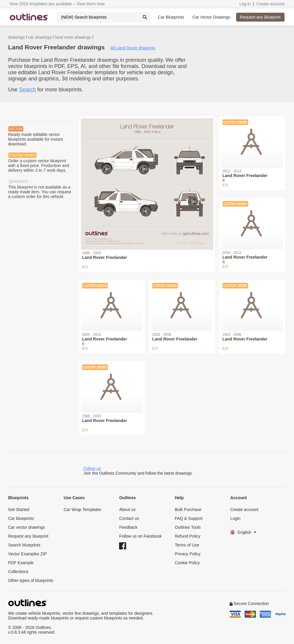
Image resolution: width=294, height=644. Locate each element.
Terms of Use (187, 545)
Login (235, 518)
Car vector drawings (27, 527)
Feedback (128, 527)
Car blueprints (21, 518)
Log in (245, 4)
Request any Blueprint (260, 17)
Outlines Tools (188, 527)
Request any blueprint (28, 536)
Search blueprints (24, 545)
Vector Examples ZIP (28, 554)
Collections (18, 572)
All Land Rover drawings (133, 48)
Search (28, 90)
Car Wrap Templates (82, 510)
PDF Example (21, 563)
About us (127, 510)
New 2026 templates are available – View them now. (58, 4)
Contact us (129, 518)
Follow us (92, 468)
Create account (271, 4)
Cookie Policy (187, 563)
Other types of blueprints (31, 580)
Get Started (19, 510)
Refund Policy (187, 536)
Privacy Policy (187, 554)
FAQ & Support (189, 518)
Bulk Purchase (188, 510)
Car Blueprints (171, 17)
